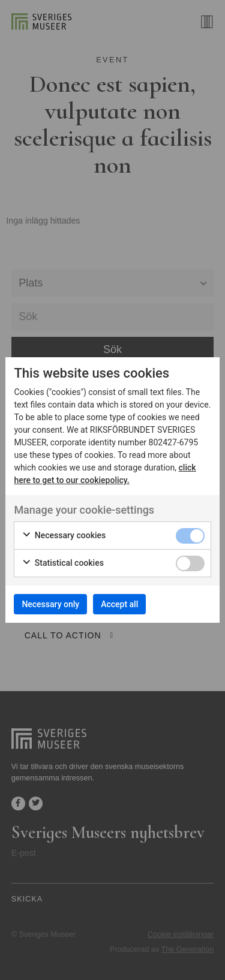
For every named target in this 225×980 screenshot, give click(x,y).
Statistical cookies (63, 563)
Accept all (119, 604)
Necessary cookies (64, 536)
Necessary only (50, 604)
